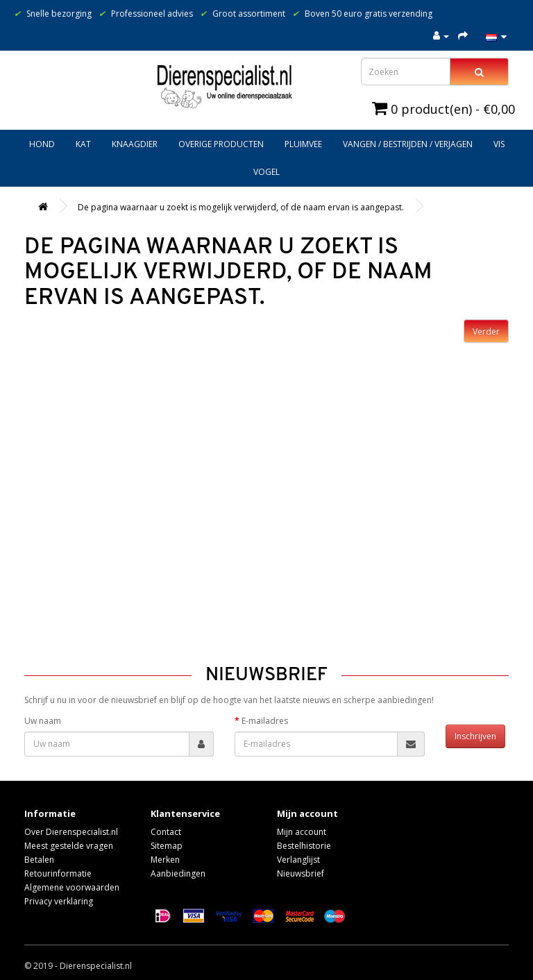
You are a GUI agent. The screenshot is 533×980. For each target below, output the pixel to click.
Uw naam (43, 721)
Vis (499, 144)
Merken (165, 860)
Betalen (39, 860)
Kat (83, 144)
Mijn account (302, 832)
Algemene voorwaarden (72, 887)
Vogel (266, 172)
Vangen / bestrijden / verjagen (408, 144)
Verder (486, 331)
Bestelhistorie (304, 846)
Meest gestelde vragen (69, 846)
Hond (42, 144)
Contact (166, 832)
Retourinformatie (58, 873)
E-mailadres (265, 721)
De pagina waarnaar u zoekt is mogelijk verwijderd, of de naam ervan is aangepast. (241, 207)
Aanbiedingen (178, 873)
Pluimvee (303, 144)
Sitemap (167, 846)
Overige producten (221, 144)
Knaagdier (135, 144)
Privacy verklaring (59, 901)
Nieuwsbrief (301, 873)
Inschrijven (475, 736)
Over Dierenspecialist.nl (71, 832)
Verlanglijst (298, 860)
